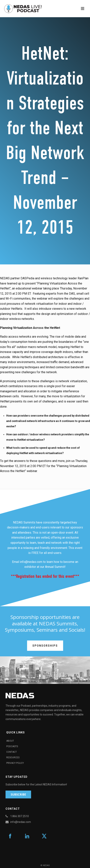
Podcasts (12, 746)
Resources (13, 757)
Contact (12, 752)
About (10, 741)
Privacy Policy (15, 763)
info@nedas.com (31, 562)
